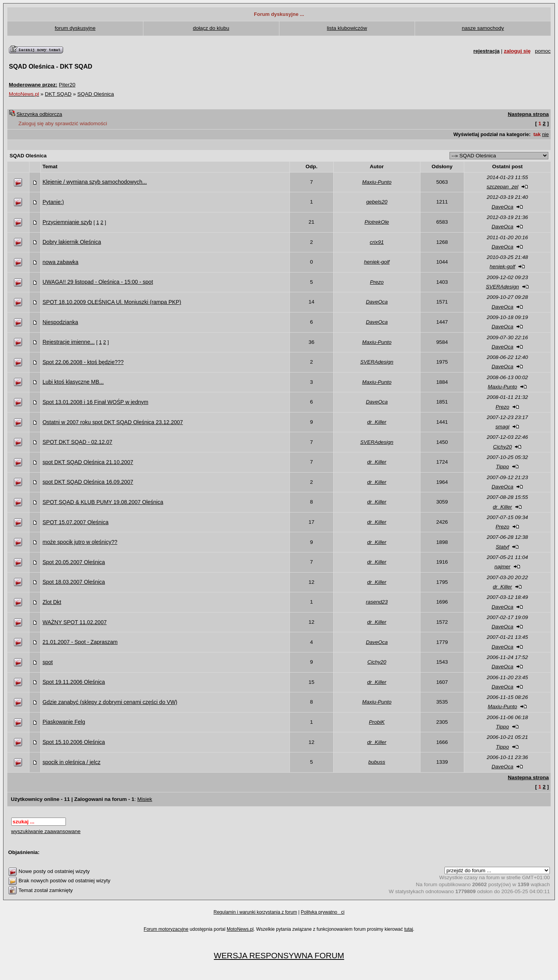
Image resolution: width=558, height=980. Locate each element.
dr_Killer (377, 422)
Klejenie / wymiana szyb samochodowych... (95, 182)
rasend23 (377, 602)
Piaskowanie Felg (64, 722)
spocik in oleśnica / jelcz (71, 762)
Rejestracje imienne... (69, 342)
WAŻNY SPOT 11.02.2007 (75, 622)
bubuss (377, 762)
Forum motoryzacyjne (166, 929)
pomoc (543, 51)
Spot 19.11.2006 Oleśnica (74, 682)
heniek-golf (377, 262)
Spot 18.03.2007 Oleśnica (74, 582)
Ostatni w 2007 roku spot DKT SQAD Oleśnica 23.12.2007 (113, 422)
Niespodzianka (60, 322)
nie (545, 134)
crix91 (377, 242)
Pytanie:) (53, 202)
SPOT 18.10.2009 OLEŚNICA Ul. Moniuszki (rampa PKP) (112, 302)
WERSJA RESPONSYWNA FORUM (279, 955)
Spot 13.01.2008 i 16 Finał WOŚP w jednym (96, 402)
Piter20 (67, 85)
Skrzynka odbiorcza (40, 114)
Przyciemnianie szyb (67, 222)
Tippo (503, 467)
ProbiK (377, 722)
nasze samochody (483, 28)
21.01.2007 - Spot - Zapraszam (80, 642)
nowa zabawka (61, 262)
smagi (503, 427)
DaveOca (502, 207)
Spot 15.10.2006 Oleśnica (74, 742)
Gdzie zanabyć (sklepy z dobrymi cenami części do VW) (110, 702)
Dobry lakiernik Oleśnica (72, 242)
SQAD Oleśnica (96, 94)
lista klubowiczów (347, 28)
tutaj (409, 929)
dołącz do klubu (211, 28)
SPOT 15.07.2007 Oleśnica (76, 522)
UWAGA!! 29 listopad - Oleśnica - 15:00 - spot (98, 282)
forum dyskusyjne (75, 28)
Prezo (377, 282)
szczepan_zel (503, 187)
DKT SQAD (58, 94)
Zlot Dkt (52, 602)
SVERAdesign (503, 287)
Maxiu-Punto (377, 182)
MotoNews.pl (240, 929)
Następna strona (528, 114)
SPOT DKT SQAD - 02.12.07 (77, 442)
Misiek (145, 799)
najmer (502, 567)
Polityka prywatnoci (323, 912)
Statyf (502, 547)
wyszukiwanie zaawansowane (46, 831)
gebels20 (377, 202)
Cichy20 (502, 447)
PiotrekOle (377, 222)
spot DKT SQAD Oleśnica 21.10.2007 (88, 462)
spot (48, 662)
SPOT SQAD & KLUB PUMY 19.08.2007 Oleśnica (103, 502)
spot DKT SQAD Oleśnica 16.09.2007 (88, 482)
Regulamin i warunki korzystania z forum (255, 912)
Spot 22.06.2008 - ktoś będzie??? (83, 362)
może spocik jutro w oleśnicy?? (80, 542)
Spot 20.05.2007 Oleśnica (74, 562)
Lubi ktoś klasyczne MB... (73, 382)
